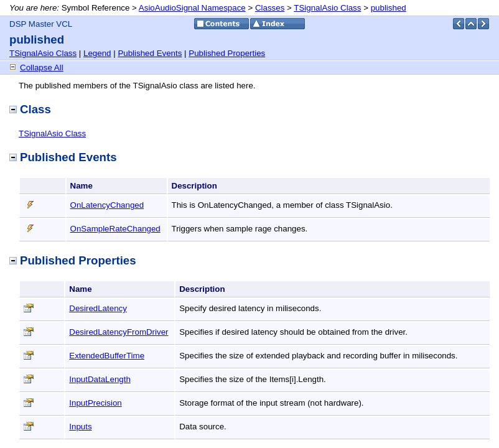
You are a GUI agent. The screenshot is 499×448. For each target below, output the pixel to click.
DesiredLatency (98, 308)
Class (30, 109)
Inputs (80, 427)
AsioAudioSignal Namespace (192, 8)
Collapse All (42, 68)
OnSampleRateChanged (115, 229)
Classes (270, 8)
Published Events (150, 53)
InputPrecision (95, 403)
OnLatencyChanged (107, 205)
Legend (97, 53)
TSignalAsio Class (327, 8)
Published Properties (227, 53)
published (389, 8)
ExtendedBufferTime (107, 356)
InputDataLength (100, 379)
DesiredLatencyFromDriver (119, 332)
